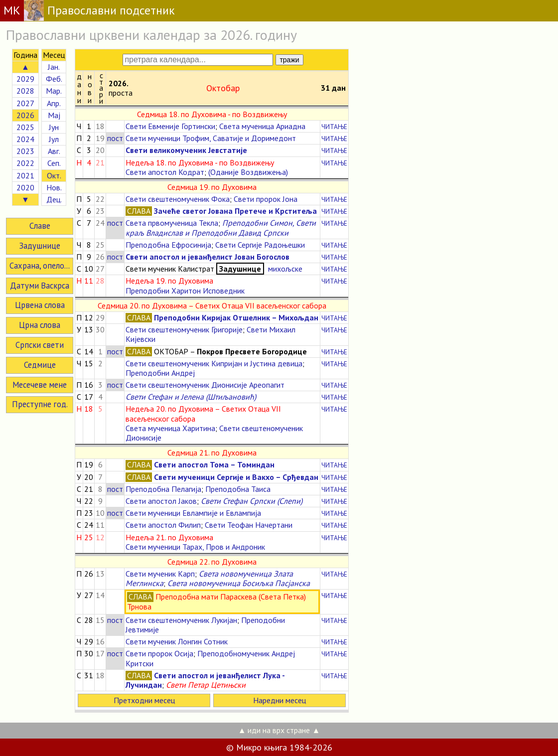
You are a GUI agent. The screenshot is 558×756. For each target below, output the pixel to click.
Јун (54, 127)
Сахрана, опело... (40, 266)
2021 (25, 175)
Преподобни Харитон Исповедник (185, 291)
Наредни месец (279, 700)
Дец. (54, 199)
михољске (284, 269)
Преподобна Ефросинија (168, 245)
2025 (25, 127)
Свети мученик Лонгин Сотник (177, 641)
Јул (54, 139)
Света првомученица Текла (172, 223)
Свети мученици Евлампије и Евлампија (193, 513)
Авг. (54, 151)
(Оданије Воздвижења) (248, 172)
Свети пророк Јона (266, 199)
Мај (54, 115)
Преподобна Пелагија (163, 489)
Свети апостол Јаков (161, 501)
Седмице (40, 365)
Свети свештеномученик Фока (178, 199)
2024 (25, 139)
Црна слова (40, 325)
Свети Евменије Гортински (170, 126)
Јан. (54, 67)
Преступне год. (40, 404)
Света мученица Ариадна (262, 126)
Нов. (54, 187)
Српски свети (40, 345)
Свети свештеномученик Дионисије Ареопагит (205, 385)
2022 (25, 163)
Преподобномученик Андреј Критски (210, 658)
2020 (25, 187)
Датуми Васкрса (40, 286)
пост (115, 138)
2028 (25, 91)
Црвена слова (40, 305)
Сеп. (54, 163)
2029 (25, 79)
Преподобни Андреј (160, 373)
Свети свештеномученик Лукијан (181, 620)
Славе (40, 226)
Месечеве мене (40, 385)
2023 (25, 151)
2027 (25, 103)
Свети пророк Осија (159, 653)
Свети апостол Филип (163, 525)
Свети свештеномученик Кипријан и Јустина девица (214, 363)
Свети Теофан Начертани (249, 525)
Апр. (54, 103)
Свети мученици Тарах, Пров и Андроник (195, 547)
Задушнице (40, 246)
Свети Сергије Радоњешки (260, 245)
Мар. (54, 91)
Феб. (54, 79)
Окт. (54, 175)
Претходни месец (144, 700)
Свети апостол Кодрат (165, 172)
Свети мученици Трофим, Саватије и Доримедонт (211, 138)
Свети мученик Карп (160, 574)
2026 (25, 115)
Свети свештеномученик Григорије (184, 329)
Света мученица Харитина (170, 428)
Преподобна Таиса (238, 489)
